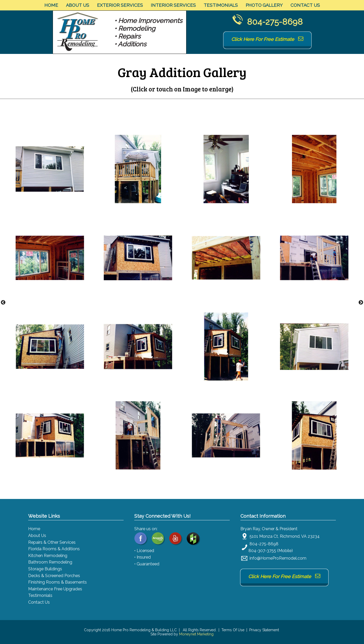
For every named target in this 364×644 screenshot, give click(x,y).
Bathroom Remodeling (50, 562)
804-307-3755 (262, 551)
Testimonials (221, 5)
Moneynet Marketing (196, 634)
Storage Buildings (45, 569)
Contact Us (305, 5)
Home (51, 5)
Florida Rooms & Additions (54, 549)
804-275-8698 (275, 22)
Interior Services (173, 5)
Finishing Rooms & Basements (57, 582)
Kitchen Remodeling (48, 556)
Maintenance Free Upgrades (55, 589)
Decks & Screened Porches (54, 576)
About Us (78, 5)
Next (361, 303)
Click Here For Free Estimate (267, 39)
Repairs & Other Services (52, 542)
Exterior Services (120, 5)
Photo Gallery (264, 5)
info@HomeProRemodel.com (278, 558)
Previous (3, 303)
